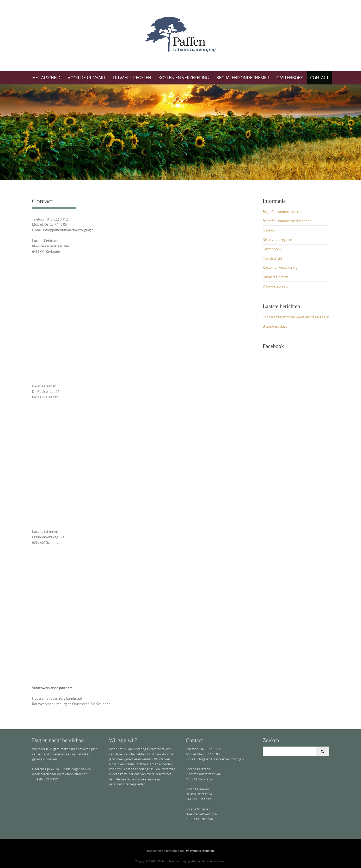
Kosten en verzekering (184, 78)
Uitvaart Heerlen (276, 277)
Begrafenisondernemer (243, 78)
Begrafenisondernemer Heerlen (287, 221)
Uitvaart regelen (132, 78)
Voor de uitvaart (87, 78)
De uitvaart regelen (277, 240)
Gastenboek (290, 78)
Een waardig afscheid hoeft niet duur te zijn (296, 317)
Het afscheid (46, 78)
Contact (319, 78)
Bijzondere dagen (276, 326)
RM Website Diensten (199, 851)
